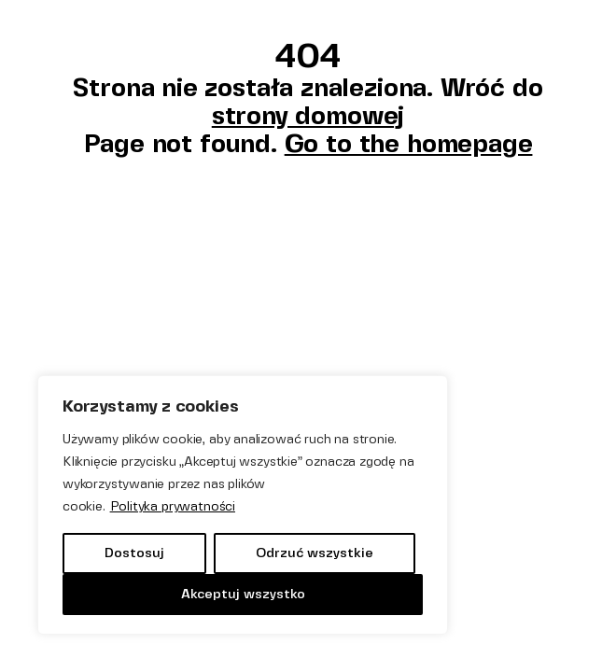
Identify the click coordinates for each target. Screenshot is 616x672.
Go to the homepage (409, 143)
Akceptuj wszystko (243, 594)
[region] (243, 505)
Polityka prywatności (173, 506)
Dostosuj (134, 553)
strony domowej (308, 115)
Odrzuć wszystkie (315, 553)
